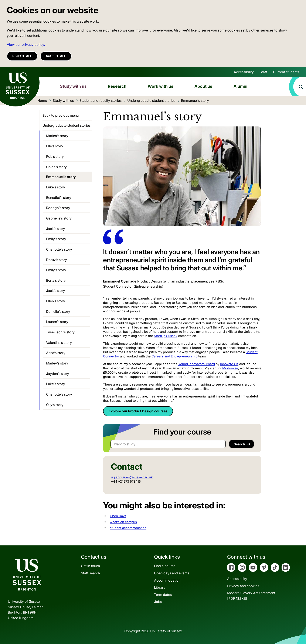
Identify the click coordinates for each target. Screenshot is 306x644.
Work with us (161, 86)
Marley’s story (57, 363)
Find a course (165, 566)
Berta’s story (56, 280)
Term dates (163, 595)
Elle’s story (55, 146)
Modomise (230, 368)
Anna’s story (56, 353)
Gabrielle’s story (59, 218)
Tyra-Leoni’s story (60, 332)
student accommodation (128, 528)
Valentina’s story (59, 343)
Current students (286, 72)
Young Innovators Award (197, 364)
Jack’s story (56, 229)
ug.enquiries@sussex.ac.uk (132, 477)
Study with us (73, 86)
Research (117, 86)
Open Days (118, 516)
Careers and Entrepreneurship (174, 356)
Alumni (240, 86)
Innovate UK (229, 364)
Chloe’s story (56, 167)
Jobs (158, 602)
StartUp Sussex (166, 336)
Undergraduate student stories (67, 125)
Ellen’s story (56, 301)
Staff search (90, 573)
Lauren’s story (57, 322)
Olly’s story (55, 405)
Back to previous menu (61, 115)
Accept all (56, 56)
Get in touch (90, 566)
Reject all (22, 56)
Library (160, 587)
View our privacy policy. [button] (26, 44)
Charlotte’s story (59, 249)
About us (203, 86)
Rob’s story (55, 156)
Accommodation (167, 580)
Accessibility (244, 72)
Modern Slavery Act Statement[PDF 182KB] (251, 596)
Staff (263, 72)
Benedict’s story (59, 198)
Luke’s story (56, 187)
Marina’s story (57, 136)
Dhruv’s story (57, 260)
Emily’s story (56, 239)
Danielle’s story (58, 311)
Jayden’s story (58, 374)
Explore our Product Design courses (138, 411)
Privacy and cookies (243, 586)
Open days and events (172, 573)
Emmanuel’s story (61, 177)
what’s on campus (123, 522)
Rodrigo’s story (58, 208)
